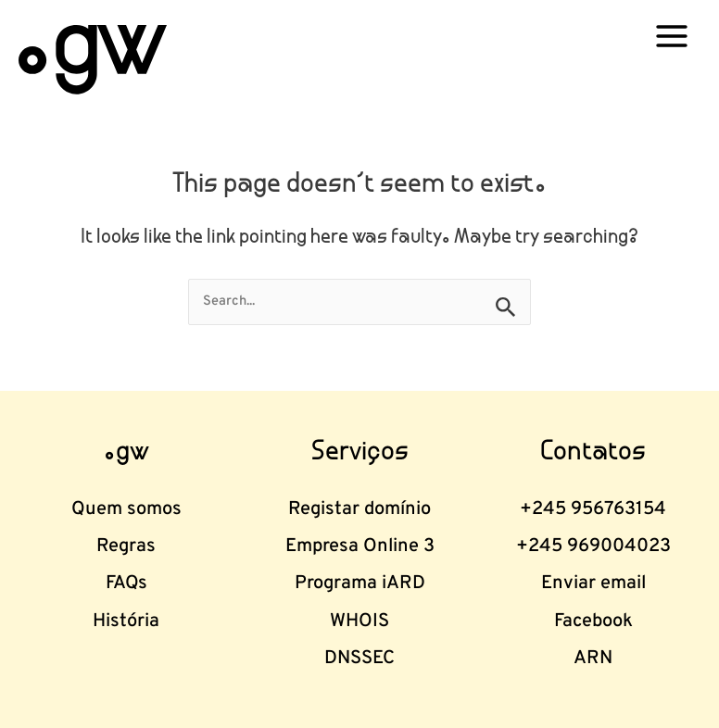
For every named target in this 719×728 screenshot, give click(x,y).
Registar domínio (359, 509)
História (126, 621)
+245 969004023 (593, 546)
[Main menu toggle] (672, 36)
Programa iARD (360, 584)
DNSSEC (359, 659)
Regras (126, 546)
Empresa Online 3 (360, 546)
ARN (593, 659)
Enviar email (593, 584)
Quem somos (126, 509)
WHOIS (359, 621)
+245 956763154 (593, 509)
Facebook (593, 621)
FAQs (126, 584)
